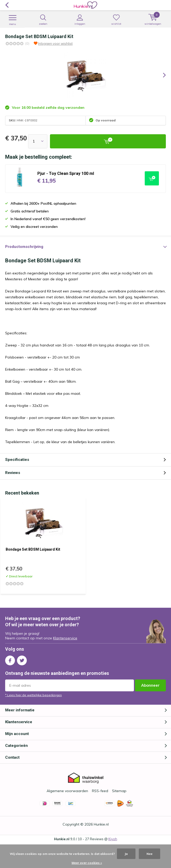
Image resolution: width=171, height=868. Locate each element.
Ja (126, 854)
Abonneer (150, 685)
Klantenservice (65, 638)
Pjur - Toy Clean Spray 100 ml (66, 173)
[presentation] (161, 75)
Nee (149, 854)
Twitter (22, 659)
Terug (7, 5)
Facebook (10, 659)
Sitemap (119, 791)
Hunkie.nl (101, 824)
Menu (12, 20)
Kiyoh (113, 839)
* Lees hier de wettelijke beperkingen (33, 695)
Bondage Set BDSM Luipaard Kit (33, 549)
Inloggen (80, 20)
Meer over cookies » (87, 863)
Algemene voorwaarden (67, 791)
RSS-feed (100, 791)
